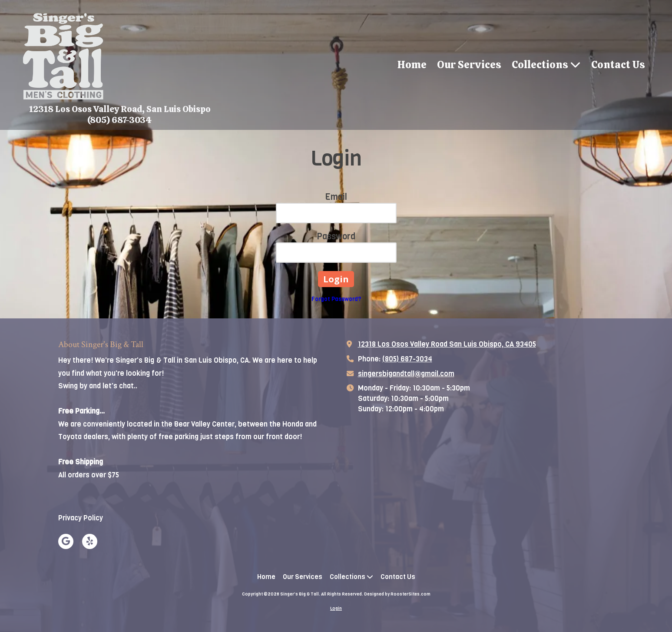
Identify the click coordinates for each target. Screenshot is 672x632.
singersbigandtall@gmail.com (406, 374)
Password (336, 237)
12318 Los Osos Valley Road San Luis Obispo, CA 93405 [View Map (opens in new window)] (447, 344)
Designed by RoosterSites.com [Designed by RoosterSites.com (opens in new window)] (397, 594)
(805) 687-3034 (407, 359)
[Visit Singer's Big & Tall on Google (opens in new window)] (66, 541)
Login (336, 608)
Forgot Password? (336, 299)
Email (336, 197)
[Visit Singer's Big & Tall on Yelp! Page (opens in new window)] (90, 541)
